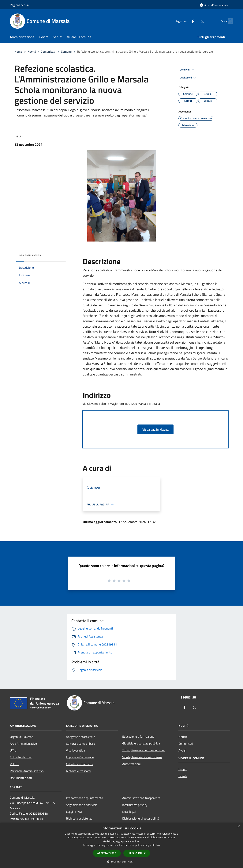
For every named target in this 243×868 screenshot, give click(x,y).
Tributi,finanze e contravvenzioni (143, 750)
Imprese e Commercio (80, 757)
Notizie (183, 737)
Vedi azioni (188, 78)
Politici (14, 764)
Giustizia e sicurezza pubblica (141, 743)
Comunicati (48, 51)
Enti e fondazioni (21, 757)
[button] (121, 862)
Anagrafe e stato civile (80, 737)
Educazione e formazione (138, 737)
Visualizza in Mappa (155, 429)
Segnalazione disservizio (82, 805)
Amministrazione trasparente (141, 798)
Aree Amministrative (23, 744)
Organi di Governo (22, 737)
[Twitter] (195, 21)
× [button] (239, 827)
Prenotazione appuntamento (84, 798)
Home (18, 51)
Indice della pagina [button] (30, 255)
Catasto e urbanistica (80, 764)
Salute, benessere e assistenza (142, 757)
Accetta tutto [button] (107, 853)
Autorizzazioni (131, 764)
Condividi (188, 70)
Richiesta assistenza (79, 818)
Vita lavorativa (75, 750)
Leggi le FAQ (74, 812)
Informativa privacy (135, 805)
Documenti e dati (21, 778)
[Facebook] (185, 21)
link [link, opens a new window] (158, 845)
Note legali (129, 812)
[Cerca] (229, 21)
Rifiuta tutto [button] (137, 853)
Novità (32, 51)
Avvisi (182, 750)
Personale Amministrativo (27, 771)
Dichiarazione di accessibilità (141, 818)
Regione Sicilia (19, 5)
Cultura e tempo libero (80, 744)
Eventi (183, 776)
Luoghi (183, 769)
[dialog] (121, 845)
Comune (66, 51)
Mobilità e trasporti (78, 771)
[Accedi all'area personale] (214, 5)
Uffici (13, 750)
